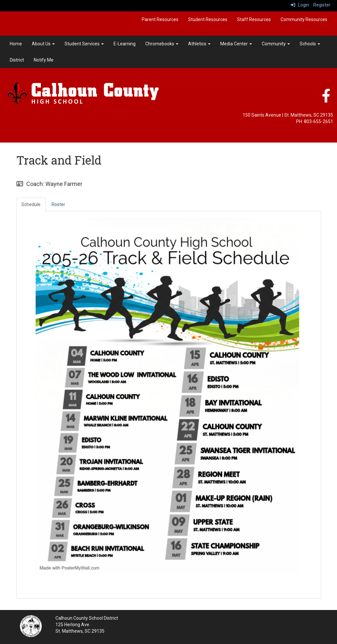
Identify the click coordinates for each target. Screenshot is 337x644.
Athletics (199, 44)
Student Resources (208, 19)
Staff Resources (254, 19)
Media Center (236, 44)
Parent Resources (160, 19)
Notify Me (44, 60)
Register (322, 5)
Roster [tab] (58, 204)
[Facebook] (326, 99)
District (17, 60)
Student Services (84, 44)
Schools (310, 44)
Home (16, 44)
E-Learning (125, 44)
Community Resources (304, 19)
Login (300, 5)
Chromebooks (162, 44)
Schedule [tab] (31, 204)
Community (276, 44)
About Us (43, 44)
